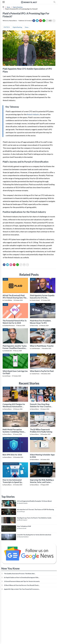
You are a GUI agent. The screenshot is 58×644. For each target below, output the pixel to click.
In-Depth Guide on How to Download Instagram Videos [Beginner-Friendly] (22, 577)
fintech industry (33, 114)
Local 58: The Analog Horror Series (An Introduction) (34, 535)
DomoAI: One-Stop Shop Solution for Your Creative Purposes (40, 406)
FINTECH (7, 27)
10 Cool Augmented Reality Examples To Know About (34, 501)
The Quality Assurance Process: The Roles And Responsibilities (19, 573)
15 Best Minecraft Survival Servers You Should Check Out (21, 585)
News (27, 27)
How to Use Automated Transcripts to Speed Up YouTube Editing (12, 482)
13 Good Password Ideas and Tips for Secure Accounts (22, 581)
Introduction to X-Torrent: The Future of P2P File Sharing (35, 509)
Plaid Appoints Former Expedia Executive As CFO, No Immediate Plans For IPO (42, 298)
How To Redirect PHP (24, 526)
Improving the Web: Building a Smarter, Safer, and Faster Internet (42, 482)
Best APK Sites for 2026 (12, 455)
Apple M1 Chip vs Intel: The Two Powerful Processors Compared (21, 589)
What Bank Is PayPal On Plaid (42, 371)
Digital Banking (17, 27)
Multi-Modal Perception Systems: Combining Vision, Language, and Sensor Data (14, 432)
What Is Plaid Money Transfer (42, 346)
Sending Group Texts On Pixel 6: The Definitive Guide (34, 518)
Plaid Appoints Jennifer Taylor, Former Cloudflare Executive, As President (15, 348)
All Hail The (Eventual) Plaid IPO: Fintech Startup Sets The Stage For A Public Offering (14, 298)
